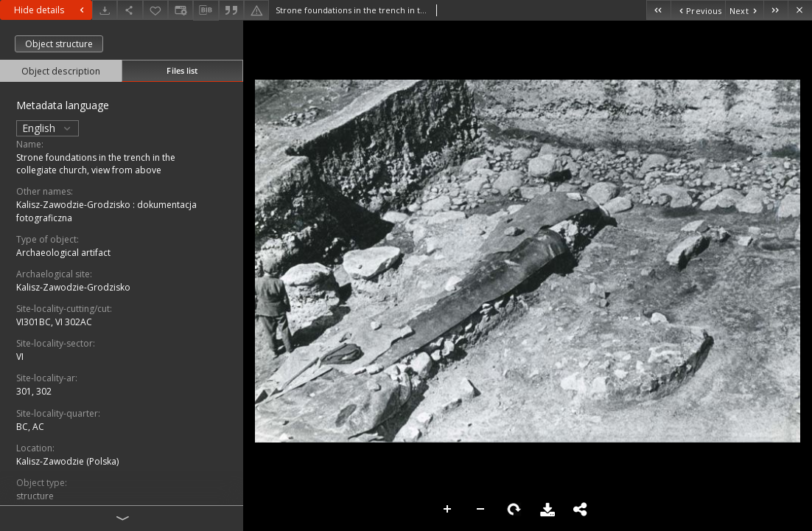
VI (20, 357)
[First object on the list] (658, 10)
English (48, 128)
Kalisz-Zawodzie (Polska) (67, 461)
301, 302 (34, 391)
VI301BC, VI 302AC (54, 322)
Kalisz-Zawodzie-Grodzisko (73, 287)
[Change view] (181, 10)
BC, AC (30, 427)
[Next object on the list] (744, 10)
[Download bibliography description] (206, 10)
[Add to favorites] (155, 10)
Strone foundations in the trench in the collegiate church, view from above (96, 164)
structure (35, 496)
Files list (182, 70)
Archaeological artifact (63, 253)
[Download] (105, 10)
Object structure (59, 44)
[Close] (800, 10)
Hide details (51, 10)
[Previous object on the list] (698, 10)
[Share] (130, 10)
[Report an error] (256, 10)
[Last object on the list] (776, 10)
